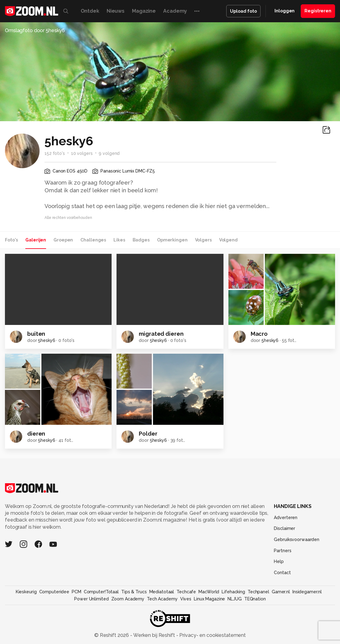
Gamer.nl (281, 592)
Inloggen (285, 11)
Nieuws (116, 11)
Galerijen (36, 240)
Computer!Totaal (101, 592)
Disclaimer (285, 528)
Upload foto (243, 11)
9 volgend (109, 153)
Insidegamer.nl (307, 592)
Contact (282, 573)
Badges (141, 240)
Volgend (228, 240)
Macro (259, 334)
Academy (175, 11)
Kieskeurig (26, 592)
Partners (283, 551)
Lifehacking (233, 592)
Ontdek (90, 11)
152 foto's (55, 153)
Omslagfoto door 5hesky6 (35, 30)
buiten (36, 334)
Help (279, 561)
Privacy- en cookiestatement (212, 635)
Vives (186, 599)
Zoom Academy (128, 599)
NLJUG (234, 599)
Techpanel (258, 592)
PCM (76, 592)
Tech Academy (162, 599)
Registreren (318, 11)
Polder (148, 434)
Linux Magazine (209, 599)
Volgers (203, 240)
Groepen (63, 240)
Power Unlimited (91, 599)
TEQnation (255, 599)
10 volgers (82, 153)
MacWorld (209, 592)
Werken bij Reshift (154, 635)
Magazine (144, 11)
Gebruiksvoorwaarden (297, 540)
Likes (119, 240)
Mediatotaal (162, 592)
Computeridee (54, 592)
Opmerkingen (172, 240)
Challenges (93, 240)
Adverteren (286, 518)
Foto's (11, 240)
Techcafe (186, 592)
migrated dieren (161, 334)
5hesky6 (47, 340)
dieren (36, 434)
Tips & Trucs (134, 592)
